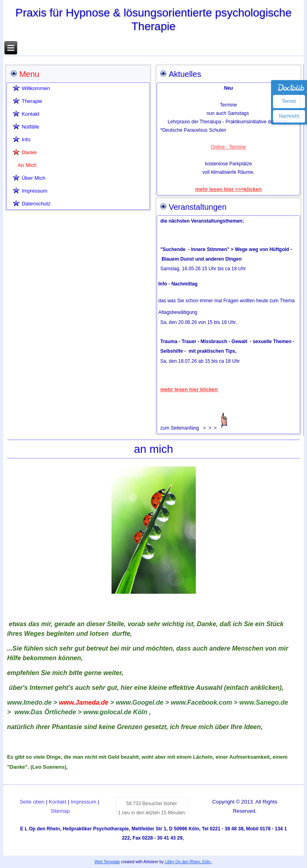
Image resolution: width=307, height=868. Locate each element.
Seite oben (32, 802)
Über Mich (33, 178)
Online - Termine (228, 147)
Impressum (34, 191)
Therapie (32, 101)
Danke (29, 152)
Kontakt (30, 114)
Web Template (107, 862)
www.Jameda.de (84, 702)
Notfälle (30, 127)
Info (26, 140)
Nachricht (289, 116)
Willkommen (36, 88)
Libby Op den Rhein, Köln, (188, 862)
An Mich (27, 165)
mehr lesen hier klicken (189, 389)
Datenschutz (36, 204)
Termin (289, 101)
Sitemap (60, 811)
